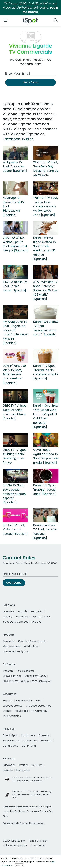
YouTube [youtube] (37, 765)
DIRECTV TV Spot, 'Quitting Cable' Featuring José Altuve (14, 456)
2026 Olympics (42, 681)
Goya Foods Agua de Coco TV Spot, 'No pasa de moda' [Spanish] (46, 456)
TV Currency (39, 711)
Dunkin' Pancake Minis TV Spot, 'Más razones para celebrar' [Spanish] (14, 374)
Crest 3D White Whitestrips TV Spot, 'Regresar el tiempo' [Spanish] (15, 244)
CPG (47, 617)
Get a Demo (10, 746)
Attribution (31, 646)
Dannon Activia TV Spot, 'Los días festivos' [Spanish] (45, 532)
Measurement (12, 646)
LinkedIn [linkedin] (8, 770)
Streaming (22, 617)
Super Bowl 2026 (35, 676)
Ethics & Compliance (15, 845)
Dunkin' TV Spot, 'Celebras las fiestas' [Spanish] (15, 529)
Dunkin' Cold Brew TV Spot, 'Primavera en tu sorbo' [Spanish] (46, 328)
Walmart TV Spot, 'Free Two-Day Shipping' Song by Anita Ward (46, 169)
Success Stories (13, 706)
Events (7, 711)
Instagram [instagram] (23, 770)
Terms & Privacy (38, 841)
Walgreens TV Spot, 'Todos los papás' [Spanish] (15, 167)
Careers (44, 735)
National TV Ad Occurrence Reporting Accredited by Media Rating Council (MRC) (32, 795)
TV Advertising (12, 716)
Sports (37, 617)
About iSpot (10, 735)
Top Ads (8, 671)
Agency (7, 617)
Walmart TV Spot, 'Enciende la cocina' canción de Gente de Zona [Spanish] (45, 206)
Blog (39, 700)
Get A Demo (31, 82)
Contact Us (30, 740)
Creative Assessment (32, 641)
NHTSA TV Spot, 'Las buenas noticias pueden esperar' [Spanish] (14, 494)
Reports (8, 700)
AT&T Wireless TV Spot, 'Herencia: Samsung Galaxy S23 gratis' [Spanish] (45, 290)
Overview (9, 611)
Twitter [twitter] (24, 765)
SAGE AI (36, 622)
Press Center (11, 740)
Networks (37, 611)
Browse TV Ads (12, 676)
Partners (46, 740)
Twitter (27, 139)
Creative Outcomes (38, 706)
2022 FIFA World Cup (16, 681)
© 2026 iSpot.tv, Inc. (14, 841)
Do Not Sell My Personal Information (24, 823)
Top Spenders (25, 671)
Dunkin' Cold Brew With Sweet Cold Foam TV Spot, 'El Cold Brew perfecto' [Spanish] (46, 416)
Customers (28, 735)
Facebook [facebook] (9, 765)
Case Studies (24, 700)
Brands (23, 611)
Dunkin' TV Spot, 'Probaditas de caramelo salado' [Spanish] (46, 372)
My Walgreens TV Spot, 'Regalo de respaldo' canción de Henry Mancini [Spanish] (15, 332)
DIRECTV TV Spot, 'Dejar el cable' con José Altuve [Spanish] (14, 412)
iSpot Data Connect (15, 622)
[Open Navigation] (5, 20)
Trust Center (38, 845)
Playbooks (21, 711)
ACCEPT (19, 865)
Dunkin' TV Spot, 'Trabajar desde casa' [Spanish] (44, 490)
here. (5, 816)
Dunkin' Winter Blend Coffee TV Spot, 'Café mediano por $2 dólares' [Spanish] (45, 248)
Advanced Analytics (15, 651)
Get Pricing (29, 746)
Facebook (11, 139)
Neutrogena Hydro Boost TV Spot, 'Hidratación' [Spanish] (13, 206)
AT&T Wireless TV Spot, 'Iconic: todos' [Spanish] (15, 286)
